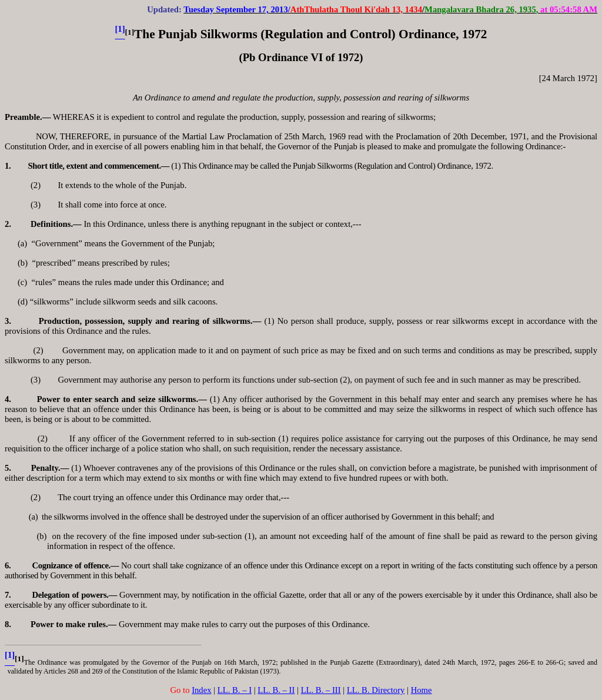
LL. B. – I (235, 690)
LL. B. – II (276, 690)
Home (422, 690)
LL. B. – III (321, 690)
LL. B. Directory (376, 690)
